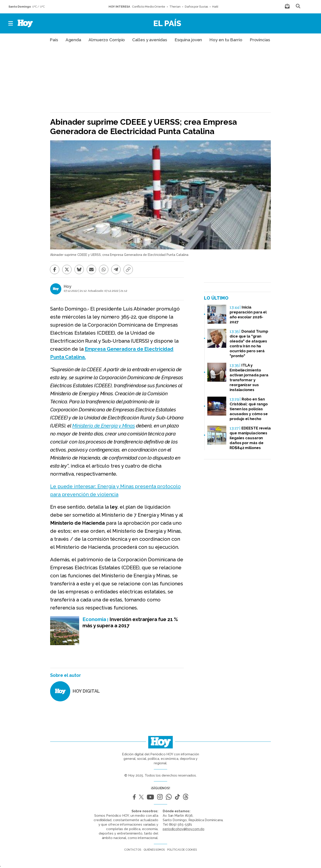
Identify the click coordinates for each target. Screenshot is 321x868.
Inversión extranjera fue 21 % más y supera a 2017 (130, 622)
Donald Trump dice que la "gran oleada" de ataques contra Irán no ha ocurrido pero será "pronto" (249, 344)
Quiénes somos (154, 850)
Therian (175, 7)
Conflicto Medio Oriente (149, 7)
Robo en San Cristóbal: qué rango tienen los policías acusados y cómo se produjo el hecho (249, 409)
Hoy (68, 286)
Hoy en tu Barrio (226, 40)
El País (167, 23)
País (54, 40)
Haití (215, 7)
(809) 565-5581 (181, 824)
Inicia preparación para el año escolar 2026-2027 (248, 315)
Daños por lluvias (196, 7)
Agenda (73, 40)
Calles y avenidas (150, 40)
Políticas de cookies (182, 850)
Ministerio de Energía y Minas (104, 426)
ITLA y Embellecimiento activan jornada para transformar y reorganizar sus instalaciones (249, 377)
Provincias (260, 40)
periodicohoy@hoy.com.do (184, 829)
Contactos (133, 850)
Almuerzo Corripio (107, 40)
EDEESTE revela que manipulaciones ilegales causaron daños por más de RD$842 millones (250, 438)
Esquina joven (188, 40)
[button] (11, 23)
